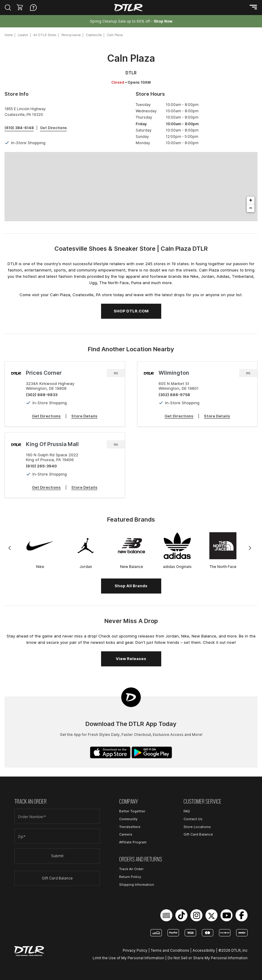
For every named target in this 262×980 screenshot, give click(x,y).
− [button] (251, 208)
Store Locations (197, 827)
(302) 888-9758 (174, 395)
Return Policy (130, 877)
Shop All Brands (131, 586)
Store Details (84, 416)
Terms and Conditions (170, 950)
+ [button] (251, 200)
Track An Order (131, 869)
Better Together (132, 811)
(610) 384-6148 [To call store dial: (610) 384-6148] (19, 128)
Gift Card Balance (57, 878)
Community (128, 819)
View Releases (131, 659)
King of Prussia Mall (52, 444)
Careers (126, 834)
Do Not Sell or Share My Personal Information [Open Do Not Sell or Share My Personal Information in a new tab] (208, 958)
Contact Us (193, 819)
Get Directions (46, 416)
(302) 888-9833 (42, 395)
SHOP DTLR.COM (131, 311)
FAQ (187, 811)
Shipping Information (137, 885)
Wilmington (174, 373)
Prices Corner (44, 373)
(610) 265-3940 (41, 466)
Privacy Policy (135, 950)
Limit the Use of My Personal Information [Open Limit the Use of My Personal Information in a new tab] (128, 958)
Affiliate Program (133, 842)
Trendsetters (130, 827)
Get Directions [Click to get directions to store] (53, 128)
